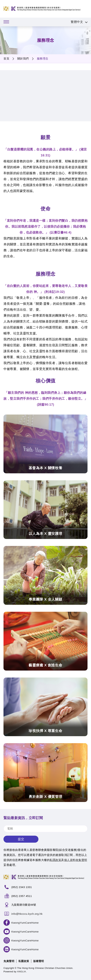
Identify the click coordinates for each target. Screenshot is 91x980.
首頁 (6, 59)
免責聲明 (9, 961)
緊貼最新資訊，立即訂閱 (23, 818)
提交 (21, 839)
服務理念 (43, 59)
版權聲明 (39, 961)
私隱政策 (24, 961)
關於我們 (23, 59)
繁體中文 (77, 22)
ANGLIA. (22, 972)
